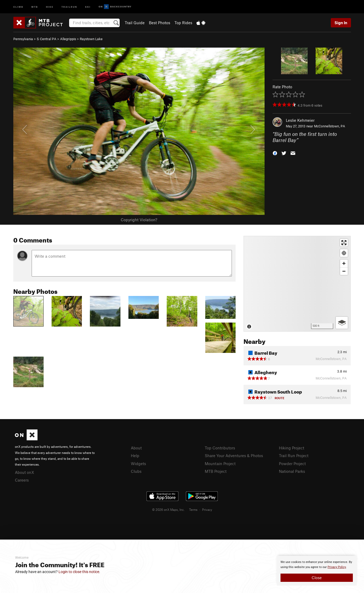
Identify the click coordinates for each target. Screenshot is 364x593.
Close (317, 578)
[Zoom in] (344, 263)
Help (135, 456)
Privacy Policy (337, 567)
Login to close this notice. (79, 572)
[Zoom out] (344, 271)
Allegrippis (68, 39)
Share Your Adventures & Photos (234, 456)
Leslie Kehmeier (300, 120)
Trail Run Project (294, 456)
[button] (275, 153)
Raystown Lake (91, 39)
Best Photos (160, 23)
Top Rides (183, 23)
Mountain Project (220, 463)
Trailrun (69, 7)
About (136, 448)
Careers (22, 480)
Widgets (138, 463)
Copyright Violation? (139, 220)
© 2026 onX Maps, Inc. (168, 510)
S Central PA (47, 39)
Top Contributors (220, 448)
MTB (35, 7)
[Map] (297, 284)
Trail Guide (135, 23)
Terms (193, 510)
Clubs (136, 471)
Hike (50, 7)
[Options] (342, 323)
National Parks (292, 471)
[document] (317, 571)
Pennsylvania (23, 39)
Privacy (207, 510)
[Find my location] (344, 253)
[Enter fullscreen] (344, 243)
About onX (24, 472)
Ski (88, 7)
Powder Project (292, 463)
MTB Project (216, 471)
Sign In (341, 23)
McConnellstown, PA (330, 126)
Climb (18, 7)
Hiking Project (292, 448)
